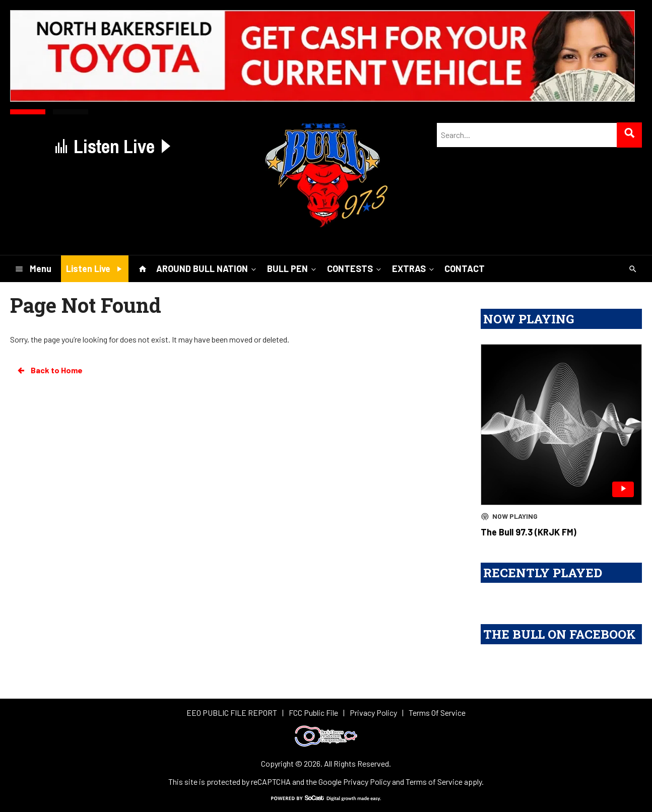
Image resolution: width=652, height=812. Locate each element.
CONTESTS (355, 268)
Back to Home (49, 370)
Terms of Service (434, 782)
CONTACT (465, 268)
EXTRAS (414, 268)
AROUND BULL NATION (207, 268)
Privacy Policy (367, 782)
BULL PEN (292, 268)
